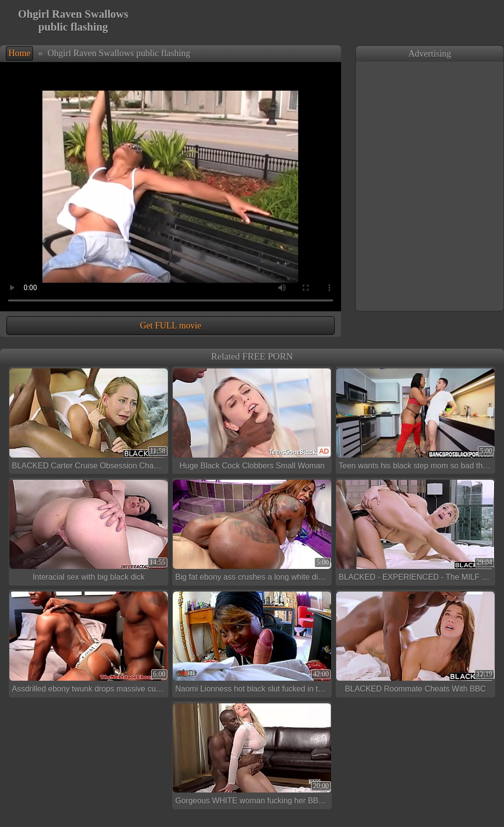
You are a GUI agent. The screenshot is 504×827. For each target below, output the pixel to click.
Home (19, 53)
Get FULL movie (170, 326)
